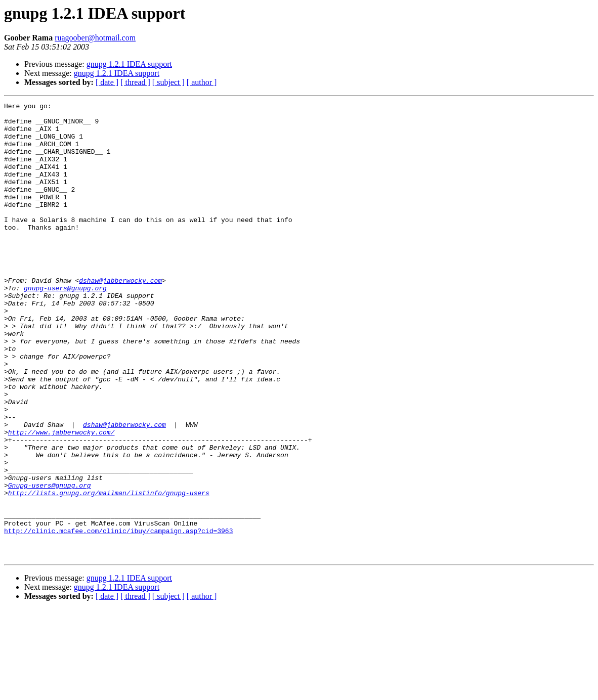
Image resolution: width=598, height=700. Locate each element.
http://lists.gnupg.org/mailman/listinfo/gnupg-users (109, 572)
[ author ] (202, 82)
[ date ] (107, 82)
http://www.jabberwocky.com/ (61, 499)
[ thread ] (135, 82)
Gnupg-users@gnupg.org (50, 562)
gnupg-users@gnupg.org (65, 326)
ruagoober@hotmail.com (95, 38)
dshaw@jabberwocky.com (120, 317)
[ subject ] (168, 82)
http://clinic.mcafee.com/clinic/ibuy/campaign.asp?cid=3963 (118, 617)
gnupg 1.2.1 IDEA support (129, 64)
